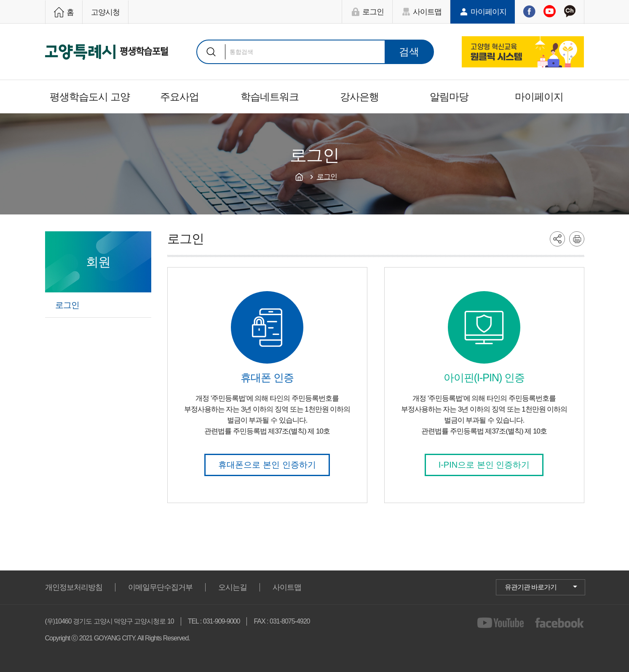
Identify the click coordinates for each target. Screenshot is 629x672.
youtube (502, 623)
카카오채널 (570, 11)
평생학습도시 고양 (90, 97)
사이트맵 (427, 12)
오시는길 (233, 587)
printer (577, 239)
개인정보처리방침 (74, 587)
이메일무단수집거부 (160, 587)
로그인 (373, 12)
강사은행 (359, 97)
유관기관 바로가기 (531, 587)
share (557, 239)
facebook (560, 623)
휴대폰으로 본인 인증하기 (267, 465)
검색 (211, 52)
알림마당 (449, 97)
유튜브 (549, 11)
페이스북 (529, 11)
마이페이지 (488, 12)
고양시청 (105, 12)
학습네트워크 (270, 97)
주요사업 (179, 97)
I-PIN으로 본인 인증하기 (484, 465)
